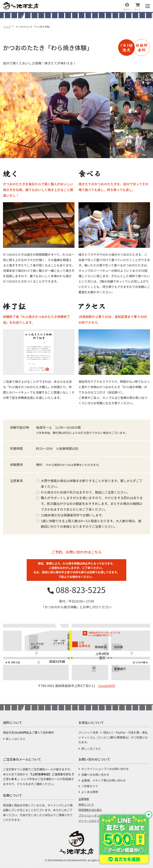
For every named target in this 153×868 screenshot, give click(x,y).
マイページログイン (90, 821)
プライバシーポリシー (91, 815)
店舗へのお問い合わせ (95, 775)
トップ (7, 27)
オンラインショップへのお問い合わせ (105, 769)
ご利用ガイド (90, 786)
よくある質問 (90, 792)
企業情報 (84, 799)
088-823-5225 (81, 590)
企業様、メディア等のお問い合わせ (103, 780)
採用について (86, 804)
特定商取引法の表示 (90, 810)
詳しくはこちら (16, 739)
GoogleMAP (107, 686)
